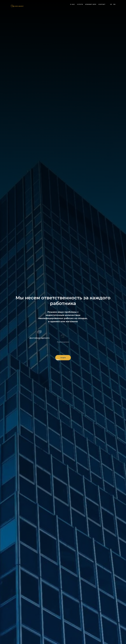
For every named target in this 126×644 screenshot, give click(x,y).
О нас (72, 4)
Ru (114, 4)
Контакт (102, 4)
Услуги (80, 4)
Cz (111, 4)
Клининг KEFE (91, 4)
